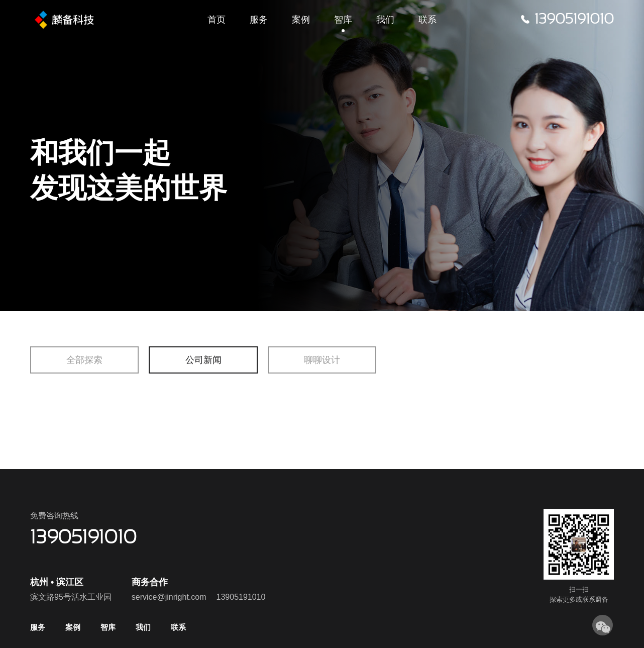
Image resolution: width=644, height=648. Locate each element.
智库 (343, 20)
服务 (259, 20)
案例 (301, 20)
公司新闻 (203, 360)
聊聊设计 (322, 360)
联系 (427, 20)
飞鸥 (75, 20)
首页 (217, 20)
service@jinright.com (169, 597)
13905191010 (241, 597)
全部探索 (84, 360)
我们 (385, 20)
